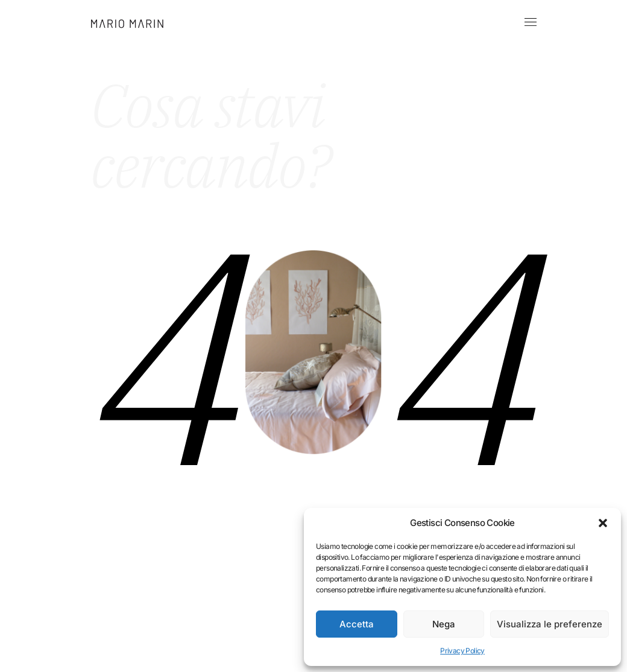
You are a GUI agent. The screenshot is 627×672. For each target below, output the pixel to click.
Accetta (357, 624)
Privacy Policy (462, 651)
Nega (444, 624)
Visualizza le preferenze (550, 624)
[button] (603, 523)
